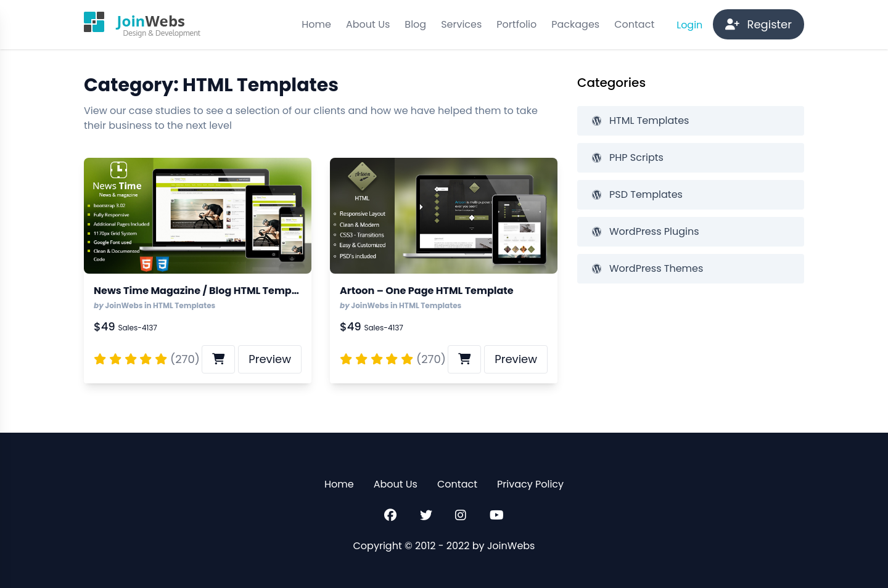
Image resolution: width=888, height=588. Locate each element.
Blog (415, 24)
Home (316, 24)
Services (461, 24)
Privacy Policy (530, 484)
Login (691, 25)
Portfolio (516, 24)
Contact (634, 24)
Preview (270, 359)
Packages (575, 24)
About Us (368, 24)
